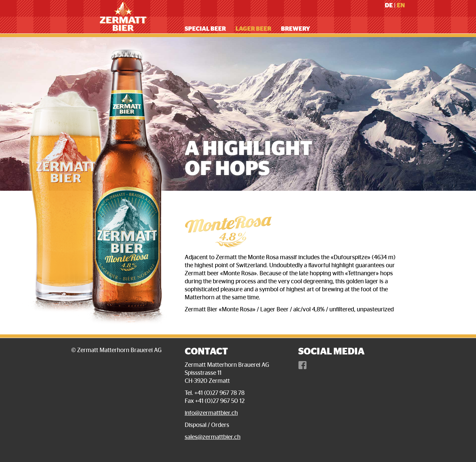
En (401, 6)
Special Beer (205, 29)
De (389, 6)
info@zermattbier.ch (211, 413)
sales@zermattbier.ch (213, 437)
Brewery (295, 29)
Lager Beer (253, 29)
